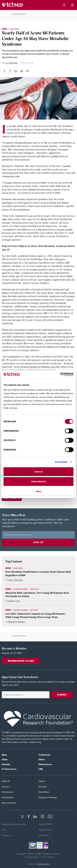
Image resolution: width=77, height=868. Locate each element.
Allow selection (38, 481)
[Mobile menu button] (73, 5)
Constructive (44, 864)
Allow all (39, 472)
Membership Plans (21, 661)
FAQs (4, 830)
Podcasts (6, 764)
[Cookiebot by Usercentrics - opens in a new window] (60, 374)
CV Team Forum (9, 769)
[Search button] (64, 5)
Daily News (14, 29)
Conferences (44, 755)
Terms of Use (47, 857)
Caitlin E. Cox (14, 601)
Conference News (21, 589)
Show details (61, 462)
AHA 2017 (34, 589)
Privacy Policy (32, 857)
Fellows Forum (45, 764)
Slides (5, 759)
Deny (39, 491)
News (5, 29)
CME (41, 769)
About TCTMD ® (46, 824)
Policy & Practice (12, 498)
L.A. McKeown (11, 63)
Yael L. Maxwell (15, 580)
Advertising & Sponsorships (14, 824)
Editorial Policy (45, 830)
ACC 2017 (34, 610)
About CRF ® (44, 835)
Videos (42, 759)
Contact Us (7, 835)
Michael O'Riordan (17, 622)
